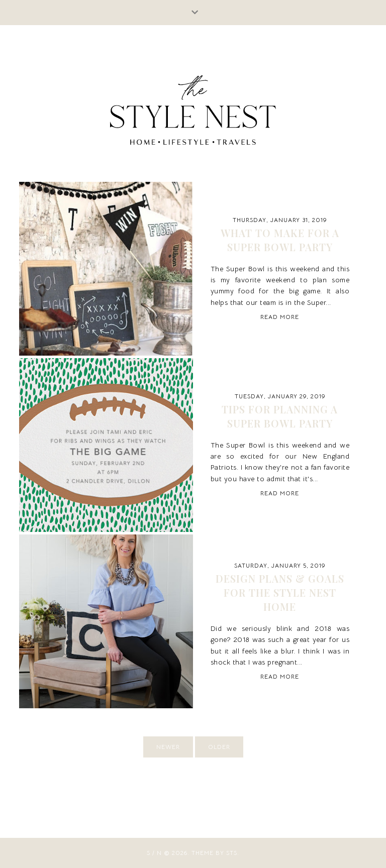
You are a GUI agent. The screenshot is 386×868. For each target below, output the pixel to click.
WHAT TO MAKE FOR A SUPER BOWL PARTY (280, 240)
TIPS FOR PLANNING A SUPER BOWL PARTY (280, 416)
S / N (154, 853)
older (219, 747)
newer (168, 747)
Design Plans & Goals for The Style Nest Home (280, 592)
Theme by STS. (215, 853)
